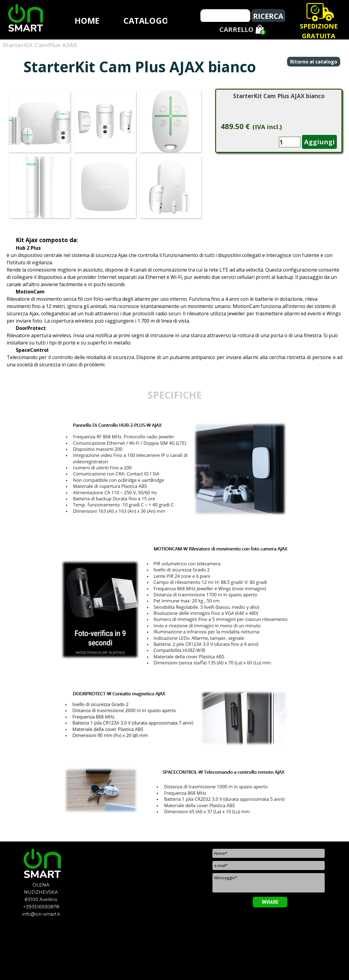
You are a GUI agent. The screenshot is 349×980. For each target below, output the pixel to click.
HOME (87, 21)
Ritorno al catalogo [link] (314, 62)
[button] (39, 122)
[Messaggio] (269, 883)
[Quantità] (290, 142)
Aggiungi (319, 142)
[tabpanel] (319, 31)
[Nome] (269, 853)
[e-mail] (269, 865)
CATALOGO (146, 21)
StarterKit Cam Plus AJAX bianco (279, 96)
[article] (279, 121)
